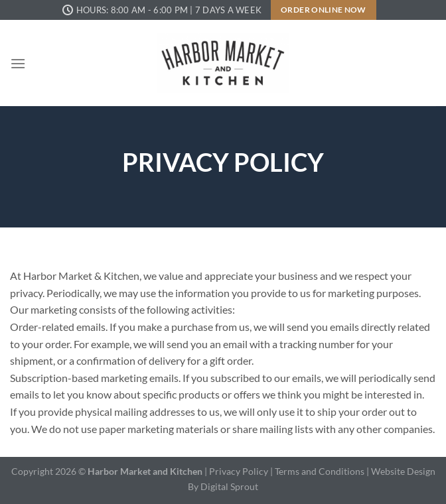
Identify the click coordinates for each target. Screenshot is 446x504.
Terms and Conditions (321, 471)
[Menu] (18, 63)
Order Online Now (324, 10)
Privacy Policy (239, 471)
